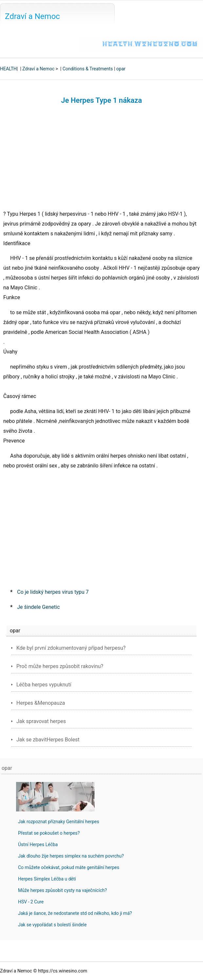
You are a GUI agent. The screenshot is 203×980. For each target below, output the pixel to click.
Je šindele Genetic (38, 607)
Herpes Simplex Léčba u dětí (47, 879)
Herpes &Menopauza (41, 703)
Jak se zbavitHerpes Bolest (48, 740)
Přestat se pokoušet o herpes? (49, 833)
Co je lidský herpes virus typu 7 (53, 592)
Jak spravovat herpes (41, 721)
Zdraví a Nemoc (32, 16)
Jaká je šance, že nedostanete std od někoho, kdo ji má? (75, 913)
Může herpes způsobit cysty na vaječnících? (62, 890)
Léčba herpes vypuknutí (44, 685)
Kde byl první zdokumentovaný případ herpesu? (71, 648)
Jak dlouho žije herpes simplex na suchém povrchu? (71, 856)
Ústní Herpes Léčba (38, 844)
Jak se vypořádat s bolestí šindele (52, 925)
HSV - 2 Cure (31, 902)
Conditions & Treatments (88, 69)
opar (121, 69)
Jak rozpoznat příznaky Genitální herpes (59, 822)
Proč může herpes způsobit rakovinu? (60, 666)
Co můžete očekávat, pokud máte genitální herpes (69, 867)
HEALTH (8, 69)
